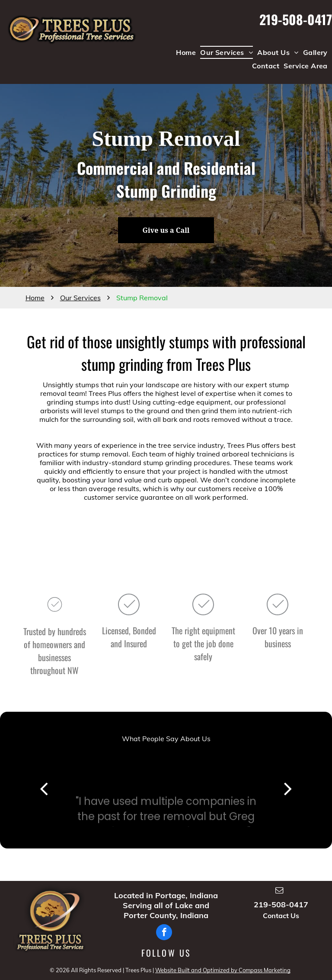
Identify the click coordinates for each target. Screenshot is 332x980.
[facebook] (164, 933)
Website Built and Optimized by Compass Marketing (223, 970)
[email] (280, 892)
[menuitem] (186, 52)
